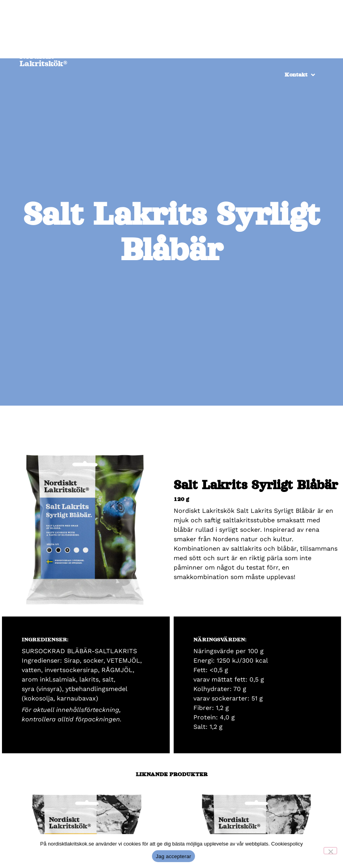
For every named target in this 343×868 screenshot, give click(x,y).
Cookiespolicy (287, 844)
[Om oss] (307, 44)
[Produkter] (268, 44)
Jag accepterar (174, 856)
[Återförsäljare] (220, 44)
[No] (330, 851)
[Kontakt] (301, 75)
